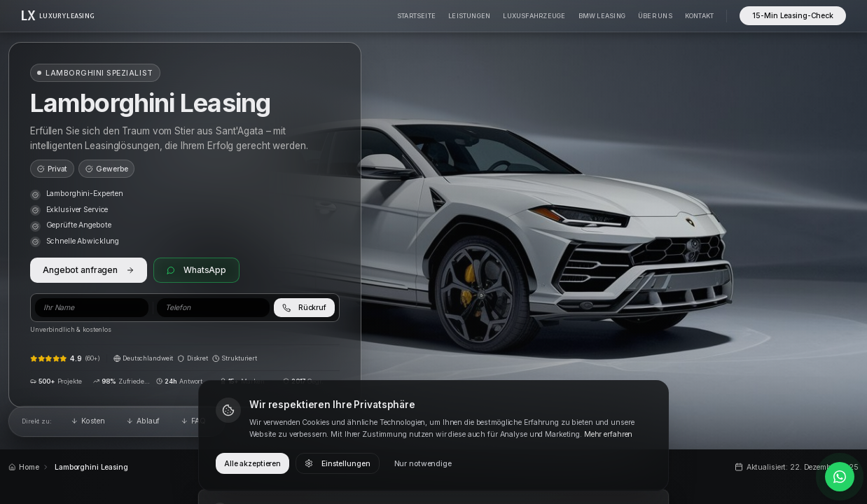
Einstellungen (337, 464)
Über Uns (655, 16)
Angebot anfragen (89, 270)
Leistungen (469, 16)
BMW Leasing (602, 16)
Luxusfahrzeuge (534, 16)
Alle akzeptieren (252, 464)
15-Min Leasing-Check (793, 16)
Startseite (416, 16)
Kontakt (700, 16)
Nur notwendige (423, 464)
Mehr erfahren (608, 434)
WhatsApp (196, 270)
